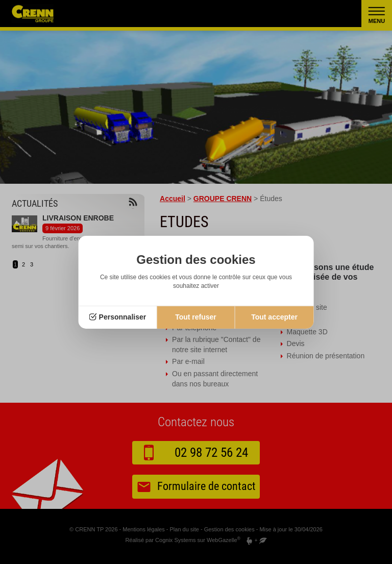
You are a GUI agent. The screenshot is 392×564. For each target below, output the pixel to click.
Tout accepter (274, 317)
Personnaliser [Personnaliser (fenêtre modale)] (123, 317)
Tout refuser (196, 317)
